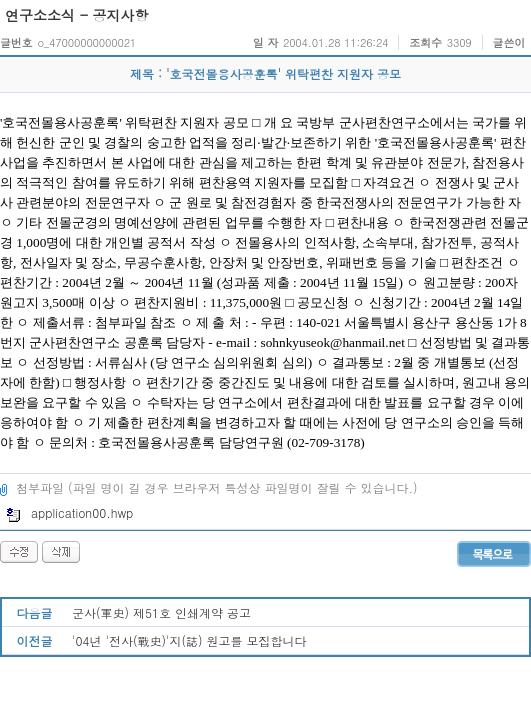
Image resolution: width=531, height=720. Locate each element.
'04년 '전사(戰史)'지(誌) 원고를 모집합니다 (189, 640)
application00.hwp (69, 512)
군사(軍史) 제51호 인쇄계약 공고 (161, 612)
